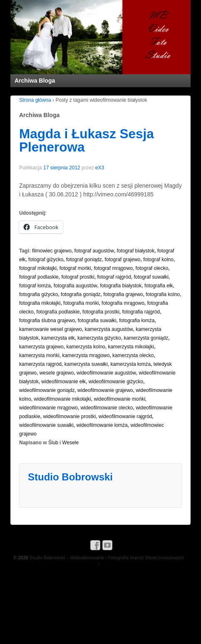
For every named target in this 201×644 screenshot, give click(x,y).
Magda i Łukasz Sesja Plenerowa (87, 140)
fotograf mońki (75, 268)
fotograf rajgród (114, 277)
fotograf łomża (35, 286)
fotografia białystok (121, 286)
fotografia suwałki (97, 321)
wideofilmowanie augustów (106, 373)
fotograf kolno (158, 260)
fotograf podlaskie (39, 277)
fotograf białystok (136, 251)
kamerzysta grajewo (41, 347)
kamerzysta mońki (39, 355)
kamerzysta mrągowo (86, 355)
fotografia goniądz (81, 294)
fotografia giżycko (38, 294)
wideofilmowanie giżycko (116, 382)
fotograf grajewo (122, 260)
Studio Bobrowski (70, 477)
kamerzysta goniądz (146, 338)
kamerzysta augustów (109, 329)
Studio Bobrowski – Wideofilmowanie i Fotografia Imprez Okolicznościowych (106, 558)
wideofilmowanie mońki (119, 399)
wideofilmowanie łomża (102, 425)
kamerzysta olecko (133, 355)
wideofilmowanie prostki (69, 416)
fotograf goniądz (84, 260)
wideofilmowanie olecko (107, 408)
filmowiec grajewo (52, 251)
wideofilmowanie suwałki (46, 425)
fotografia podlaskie (58, 312)
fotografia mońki (81, 303)
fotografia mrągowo (123, 303)
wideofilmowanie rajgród (125, 416)
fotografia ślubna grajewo (47, 321)
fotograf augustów (94, 251)
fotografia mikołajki (40, 303)
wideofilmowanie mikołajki (62, 399)
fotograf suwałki (151, 277)
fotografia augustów (76, 286)
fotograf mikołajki (38, 268)
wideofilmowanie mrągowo (48, 408)
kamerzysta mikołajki (131, 347)
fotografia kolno (163, 294)
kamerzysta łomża (130, 364)
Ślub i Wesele (63, 443)
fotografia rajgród (141, 312)
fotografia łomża (137, 321)
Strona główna (35, 100)
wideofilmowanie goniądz (47, 390)
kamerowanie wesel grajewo (51, 329)
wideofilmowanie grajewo (105, 390)
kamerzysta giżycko (99, 338)
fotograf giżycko (46, 260)
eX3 (100, 168)
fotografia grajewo (123, 294)
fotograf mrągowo (113, 268)
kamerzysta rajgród (40, 364)
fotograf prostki (78, 277)
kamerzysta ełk (58, 338)
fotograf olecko (152, 268)
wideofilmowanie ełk (63, 382)
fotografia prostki (101, 312)
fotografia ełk (159, 286)
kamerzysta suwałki (86, 364)
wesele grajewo (57, 373)
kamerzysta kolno (86, 347)
